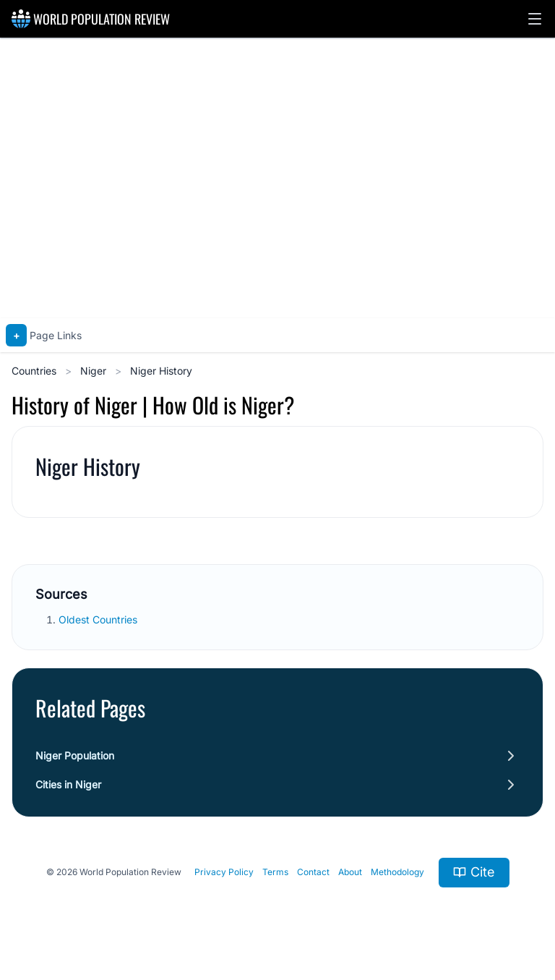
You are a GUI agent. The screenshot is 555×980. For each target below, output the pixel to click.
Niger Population (75, 755)
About (350, 872)
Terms (275, 872)
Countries (35, 371)
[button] (535, 19)
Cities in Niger (68, 784)
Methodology (397, 872)
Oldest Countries (99, 619)
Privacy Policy (224, 872)
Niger (95, 371)
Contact (313, 872)
